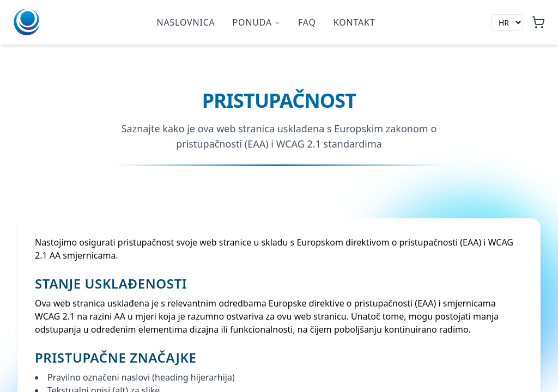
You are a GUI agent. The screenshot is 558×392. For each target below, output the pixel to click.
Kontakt (354, 22)
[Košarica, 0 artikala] (538, 22)
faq (307, 22)
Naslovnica (186, 22)
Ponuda (257, 22)
